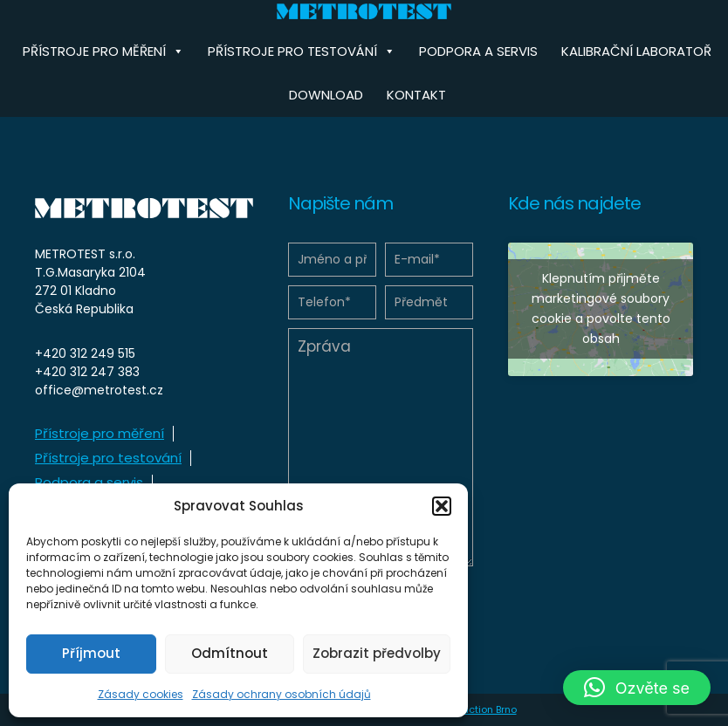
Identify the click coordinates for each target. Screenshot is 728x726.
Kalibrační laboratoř (636, 51)
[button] (442, 506)
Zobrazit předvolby (377, 653)
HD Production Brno (471, 709)
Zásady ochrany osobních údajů (282, 694)
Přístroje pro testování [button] (302, 51)
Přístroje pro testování (108, 458)
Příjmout (91, 653)
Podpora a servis (478, 51)
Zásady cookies (141, 694)
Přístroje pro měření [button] (103, 51)
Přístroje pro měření (100, 433)
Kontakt (416, 95)
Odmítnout (230, 653)
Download (326, 95)
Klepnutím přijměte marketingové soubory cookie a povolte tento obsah (601, 308)
